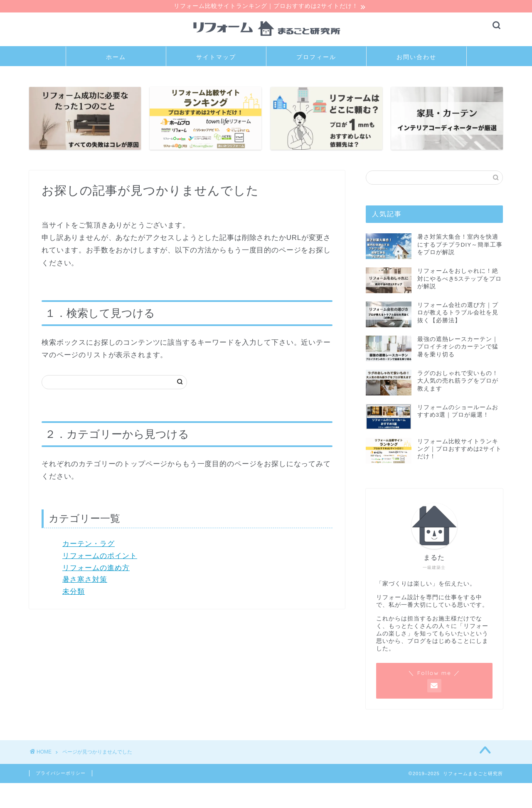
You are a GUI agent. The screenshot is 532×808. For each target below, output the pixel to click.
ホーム (116, 58)
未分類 (74, 593)
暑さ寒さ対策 (85, 581)
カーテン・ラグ (89, 545)
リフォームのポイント (100, 557)
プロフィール (316, 58)
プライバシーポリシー (61, 774)
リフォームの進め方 (96, 569)
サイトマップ (216, 58)
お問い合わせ (416, 58)
